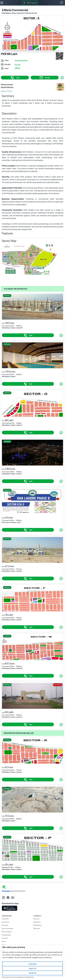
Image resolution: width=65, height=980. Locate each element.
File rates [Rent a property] (5, 938)
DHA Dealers (37, 925)
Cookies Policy (29, 977)
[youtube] (13, 898)
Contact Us (37, 922)
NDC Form (37, 928)
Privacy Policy (6, 977)
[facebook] (8, 898)
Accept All (32, 973)
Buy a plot (5, 925)
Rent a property (7, 932)
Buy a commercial (7, 928)
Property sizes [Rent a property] (6, 935)
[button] (62, 3)
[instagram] (3, 898)
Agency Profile (6, 91)
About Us (36, 919)
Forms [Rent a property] (4, 941)
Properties (5, 919)
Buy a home (6, 922)
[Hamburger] (2, 3)
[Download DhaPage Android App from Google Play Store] (10, 908)
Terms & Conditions (18, 977)
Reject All (32, 968)
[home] (4, 887)
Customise (32, 964)
